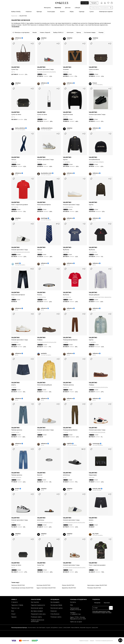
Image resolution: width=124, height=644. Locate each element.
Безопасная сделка (37, 608)
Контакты (73, 602)
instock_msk (97, 489)
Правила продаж (84, 641)
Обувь (72, 12)
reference (18, 38)
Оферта (92, 641)
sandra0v (44, 353)
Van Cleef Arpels (41, 628)
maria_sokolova (20, 128)
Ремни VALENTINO (68, 585)
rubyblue (44, 38)
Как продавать (55, 602)
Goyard (48, 628)
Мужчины (58, 8)
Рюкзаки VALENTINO (94, 588)
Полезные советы (36, 617)
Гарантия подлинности (38, 605)
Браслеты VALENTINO (69, 588)
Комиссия (54, 611)
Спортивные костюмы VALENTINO (22, 588)
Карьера (14, 617)
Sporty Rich (95, 628)
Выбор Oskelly (16, 12)
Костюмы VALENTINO (44, 585)
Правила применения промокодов (38, 621)
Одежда (82, 12)
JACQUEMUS (54, 628)
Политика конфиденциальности (104, 641)
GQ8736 (69, 444)
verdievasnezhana (47, 128)
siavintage (44, 218)
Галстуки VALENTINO (18, 585)
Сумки (92, 12)
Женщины (47, 8)
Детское (68, 8)
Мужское (14, 16)
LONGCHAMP (67, 628)
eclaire (17, 489)
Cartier (60, 628)
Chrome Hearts (32, 628)
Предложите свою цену (38, 614)
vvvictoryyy (96, 444)
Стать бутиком (55, 614)
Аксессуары (51, 12)
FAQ (71, 605)
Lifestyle (77, 8)
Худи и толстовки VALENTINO (46, 588)
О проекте (15, 602)
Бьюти (62, 12)
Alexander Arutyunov (86, 628)
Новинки (29, 12)
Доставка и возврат (37, 611)
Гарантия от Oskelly (17, 605)
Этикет (13, 614)
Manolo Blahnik (75, 628)
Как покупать (35, 602)
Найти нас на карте (76, 622)
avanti (17, 263)
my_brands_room (46, 173)
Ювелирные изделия (106, 12)
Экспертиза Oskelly (56, 605)
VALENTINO (15, 67)
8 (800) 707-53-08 (76, 610)
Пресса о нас (15, 608)
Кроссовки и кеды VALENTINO (97, 585)
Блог (13, 611)
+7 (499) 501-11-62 (75, 614)
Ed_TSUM (95, 534)
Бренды (39, 12)
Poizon (95, 83)
